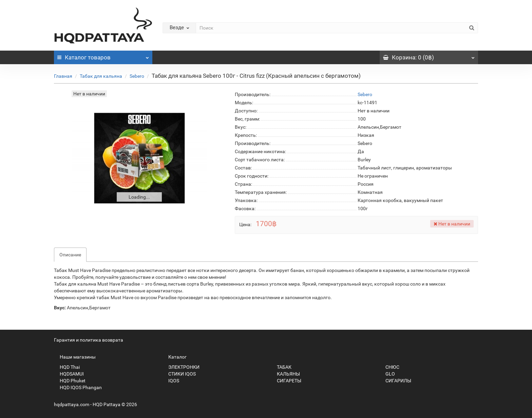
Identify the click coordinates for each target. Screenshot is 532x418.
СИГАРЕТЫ (286, 381)
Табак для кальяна (101, 76)
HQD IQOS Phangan (78, 387)
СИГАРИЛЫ (395, 381)
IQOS (171, 381)
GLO (387, 374)
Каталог (103, 56)
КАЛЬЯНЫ (286, 374)
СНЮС (389, 367)
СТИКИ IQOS (179, 374)
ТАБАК (281, 367)
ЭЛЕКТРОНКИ (181, 367)
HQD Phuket (70, 381)
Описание (70, 255)
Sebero (137, 76)
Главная (63, 76)
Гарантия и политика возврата (89, 340)
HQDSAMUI (69, 374)
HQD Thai (67, 367)
